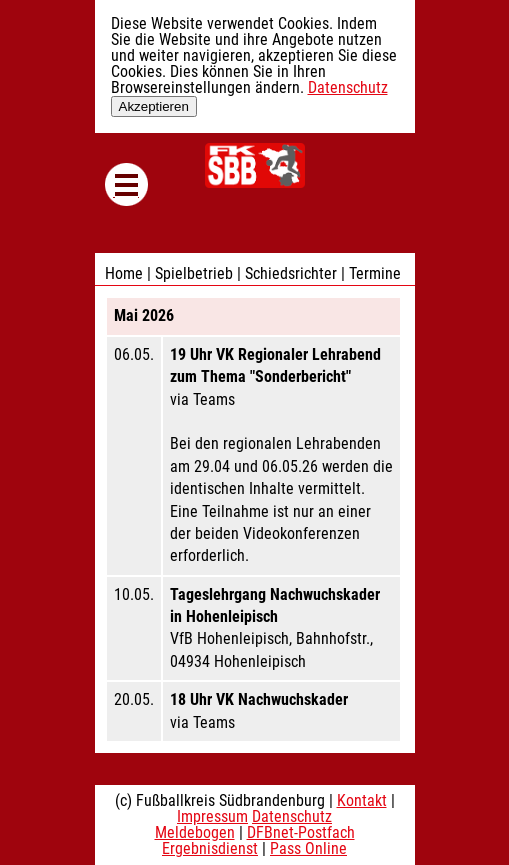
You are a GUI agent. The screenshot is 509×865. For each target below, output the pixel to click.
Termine (375, 273)
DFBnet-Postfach (301, 832)
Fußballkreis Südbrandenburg (255, 165)
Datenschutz (348, 87)
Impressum (212, 816)
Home (124, 273)
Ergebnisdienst (210, 848)
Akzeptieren (154, 106)
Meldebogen (195, 832)
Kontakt (362, 800)
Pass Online (308, 848)
